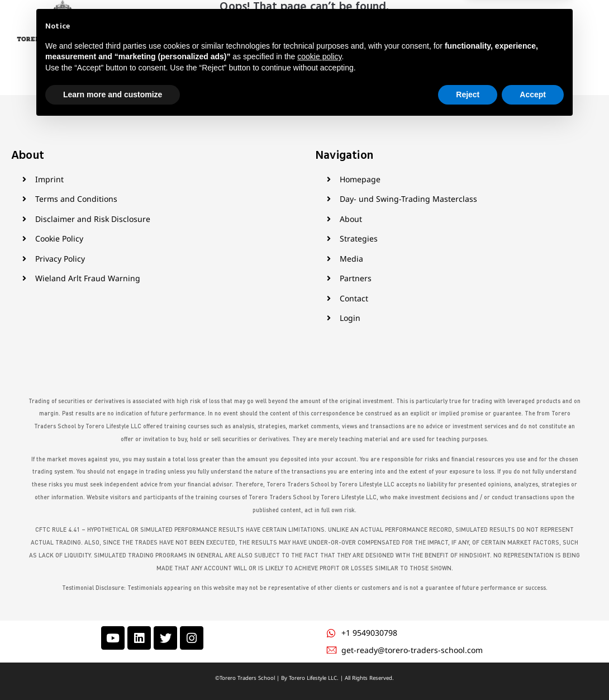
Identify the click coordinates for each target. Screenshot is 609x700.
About (187, 36)
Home (155, 36)
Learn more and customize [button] (113, 669)
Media (323, 36)
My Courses (443, 36)
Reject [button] (468, 669)
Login (484, 36)
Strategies (227, 36)
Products (280, 36)
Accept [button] (533, 669)
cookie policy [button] (319, 632)
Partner (358, 36)
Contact (396, 36)
